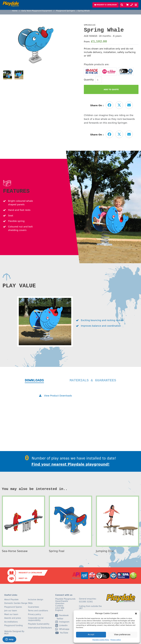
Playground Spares (13, 607)
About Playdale (11, 600)
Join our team (11, 611)
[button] (136, 614)
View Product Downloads (58, 396)
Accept (91, 635)
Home (15, 11)
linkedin (61, 626)
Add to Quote (111, 89)
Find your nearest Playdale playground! (70, 464)
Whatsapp (62, 629)
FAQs (30, 603)
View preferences (122, 635)
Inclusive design (36, 600)
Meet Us (23, 578)
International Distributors (40, 628)
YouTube (62, 633)
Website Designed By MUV (14, 633)
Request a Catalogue (30, 573)
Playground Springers (65, 11)
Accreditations (11, 622)
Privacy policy (116, 640)
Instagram (62, 622)
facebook (62, 616)
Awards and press (13, 618)
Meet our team (11, 615)
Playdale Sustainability (39, 624)
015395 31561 (86, 602)
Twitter (59, 619)
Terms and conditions (38, 611)
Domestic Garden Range (16, 603)
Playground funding (13, 626)
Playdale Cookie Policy (101, 640)
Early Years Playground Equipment (37, 11)
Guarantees (34, 607)
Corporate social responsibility (36, 619)
